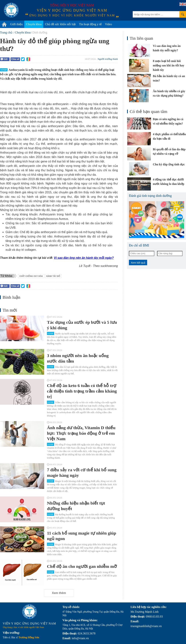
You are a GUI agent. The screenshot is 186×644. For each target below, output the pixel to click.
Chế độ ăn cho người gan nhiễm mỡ (82, 566)
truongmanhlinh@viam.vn (146, 626)
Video (108, 24)
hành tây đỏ (53, 276)
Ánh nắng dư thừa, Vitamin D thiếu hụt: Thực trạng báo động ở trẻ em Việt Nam (81, 433)
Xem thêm (59, 593)
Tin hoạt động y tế (90, 24)
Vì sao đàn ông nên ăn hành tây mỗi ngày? (84, 258)
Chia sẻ (15, 59)
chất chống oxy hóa (31, 276)
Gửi (4, 59)
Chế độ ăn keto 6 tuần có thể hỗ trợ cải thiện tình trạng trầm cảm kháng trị (82, 391)
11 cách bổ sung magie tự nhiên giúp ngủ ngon (82, 536)
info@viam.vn (80, 638)
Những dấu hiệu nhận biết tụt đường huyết (76, 506)
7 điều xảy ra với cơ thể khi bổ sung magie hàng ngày (82, 473)
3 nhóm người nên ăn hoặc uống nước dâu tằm (78, 358)
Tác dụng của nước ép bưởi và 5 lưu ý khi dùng (82, 325)
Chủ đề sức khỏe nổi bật (60, 24)
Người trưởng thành (108, 59)
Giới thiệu (16, 24)
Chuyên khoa (34, 24)
